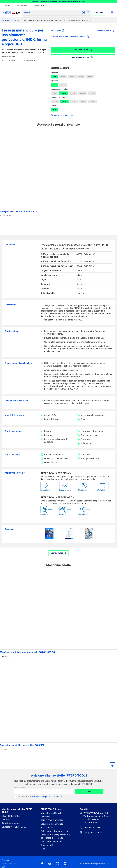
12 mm (90, 77)
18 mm (73, 93)
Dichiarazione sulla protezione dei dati (45, 797)
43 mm (64, 101)
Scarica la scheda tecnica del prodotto (70, 36)
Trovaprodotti (47, 845)
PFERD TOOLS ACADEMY (53, 820)
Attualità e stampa (10, 823)
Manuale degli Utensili (51, 813)
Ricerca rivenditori (83, 57)
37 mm (55, 101)
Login (89, 792)
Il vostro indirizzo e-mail (20, 787)
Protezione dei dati (21, 6)
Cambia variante (106, 31)
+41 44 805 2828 (90, 827)
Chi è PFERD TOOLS (11, 816)
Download (45, 817)
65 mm (93, 101)
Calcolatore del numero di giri (54, 831)
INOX (54, 110)
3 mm (54, 77)
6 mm (63, 77)
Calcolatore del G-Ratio (51, 841)
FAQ (43, 849)
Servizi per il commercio (52, 824)
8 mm (72, 77)
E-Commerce (47, 827)
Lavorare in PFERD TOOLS (14, 827)
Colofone (6, 6)
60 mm (83, 101)
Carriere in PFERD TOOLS (41, 6)
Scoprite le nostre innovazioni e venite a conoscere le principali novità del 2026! (58, 2)
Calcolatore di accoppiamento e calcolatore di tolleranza (55, 836)
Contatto (6, 820)
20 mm (82, 93)
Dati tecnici (58, 31)
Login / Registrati (83, 50)
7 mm (54, 93)
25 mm (92, 93)
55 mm (74, 101)
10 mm (81, 77)
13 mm (63, 93)
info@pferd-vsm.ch (91, 832)
